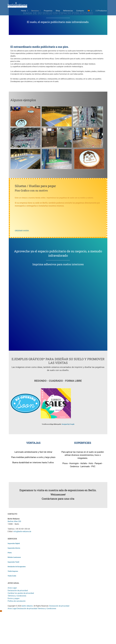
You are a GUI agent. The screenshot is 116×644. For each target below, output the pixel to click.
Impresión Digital (14, 543)
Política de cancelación (17, 601)
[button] (58, 611)
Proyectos (48, 11)
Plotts (10, 553)
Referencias (68, 11)
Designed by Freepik (68, 424)
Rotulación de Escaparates (17, 567)
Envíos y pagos (14, 598)
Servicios (35, 11)
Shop (58, 11)
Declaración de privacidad (18, 591)
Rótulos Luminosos (14, 557)
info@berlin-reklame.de (22, 531)
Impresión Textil (13, 562)
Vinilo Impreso (13, 571)
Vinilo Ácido (12, 576)
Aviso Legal (12, 588)
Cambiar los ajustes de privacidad (21, 593)
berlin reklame (27, 606)
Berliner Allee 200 (14, 521)
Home (24, 11)
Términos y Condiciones (17, 596)
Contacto (80, 11)
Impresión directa (14, 548)
